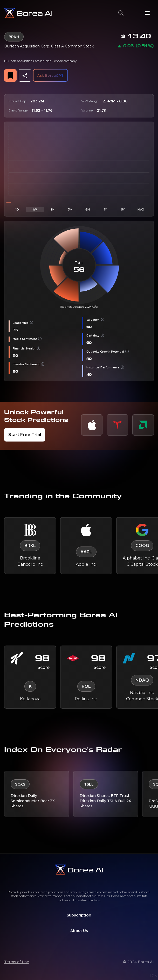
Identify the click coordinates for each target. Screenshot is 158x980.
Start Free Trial (25, 435)
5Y (123, 209)
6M (88, 209)
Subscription (79, 915)
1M (53, 209)
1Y (105, 209)
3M (70, 209)
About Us (79, 931)
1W (35, 209)
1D (17, 209)
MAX (141, 209)
